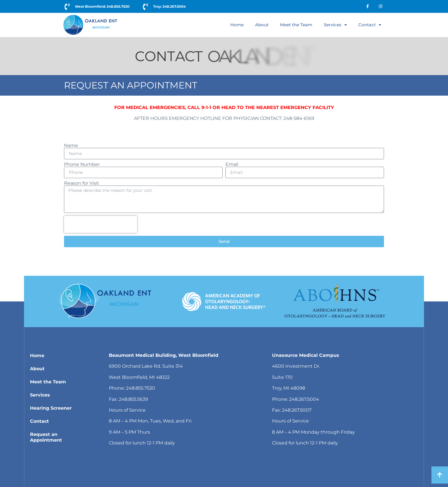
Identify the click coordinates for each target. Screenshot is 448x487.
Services (335, 25)
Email (232, 164)
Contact (370, 25)
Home (237, 25)
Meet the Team (296, 25)
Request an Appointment (46, 437)
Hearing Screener (51, 408)
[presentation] (101, 224)
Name (71, 146)
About (262, 25)
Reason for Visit (82, 183)
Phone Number (82, 164)
